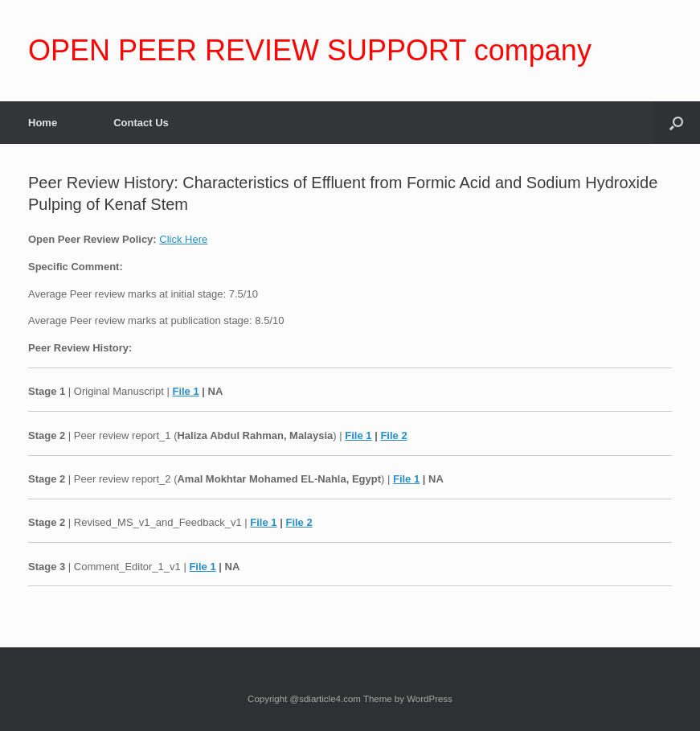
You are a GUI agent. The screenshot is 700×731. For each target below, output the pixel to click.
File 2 (393, 435)
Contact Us (141, 123)
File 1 (185, 391)
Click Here (183, 239)
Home (43, 123)
